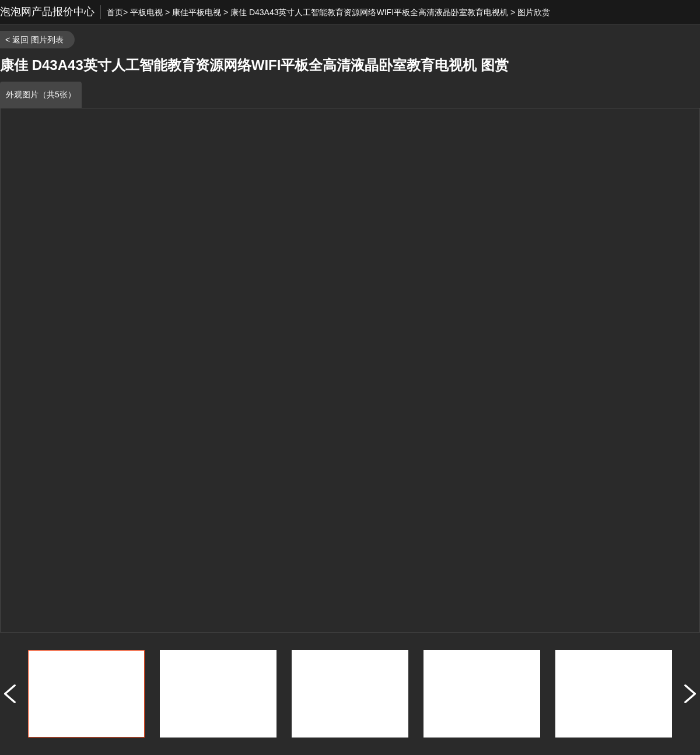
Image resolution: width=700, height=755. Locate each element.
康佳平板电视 (197, 12)
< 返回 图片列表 (34, 40)
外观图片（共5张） (41, 94)
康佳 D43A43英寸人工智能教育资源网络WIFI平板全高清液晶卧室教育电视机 (369, 12)
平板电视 (146, 12)
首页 (115, 12)
